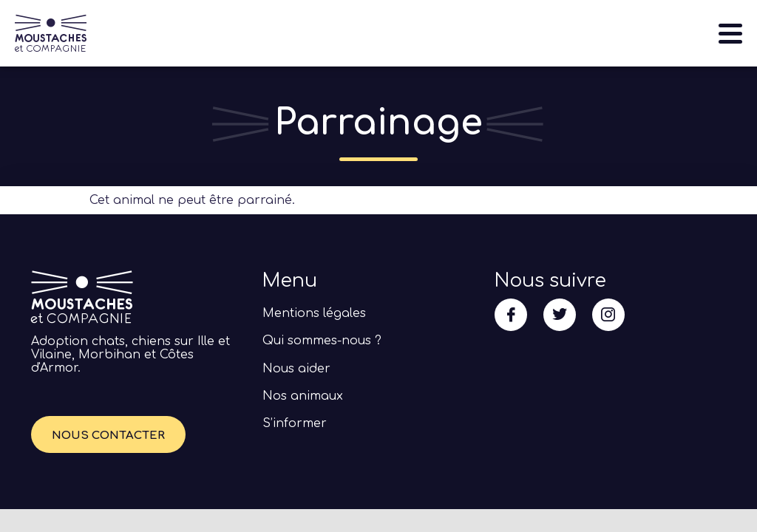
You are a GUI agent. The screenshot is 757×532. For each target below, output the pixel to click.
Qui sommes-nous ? (322, 341)
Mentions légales (314, 313)
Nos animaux (303, 396)
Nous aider (296, 369)
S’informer (295, 423)
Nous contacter (108, 436)
